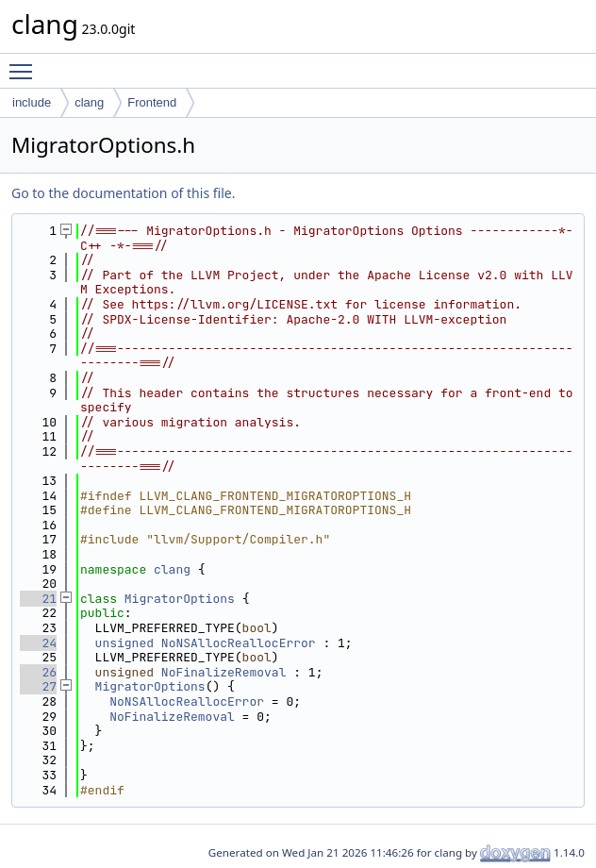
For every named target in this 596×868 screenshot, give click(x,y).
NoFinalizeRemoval (224, 672)
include (32, 102)
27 (38, 686)
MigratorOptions (180, 599)
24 (38, 643)
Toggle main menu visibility (25, 63)
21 (38, 599)
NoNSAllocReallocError (239, 643)
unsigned (124, 643)
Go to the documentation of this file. (123, 193)
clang (89, 102)
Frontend (152, 102)
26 (38, 672)
